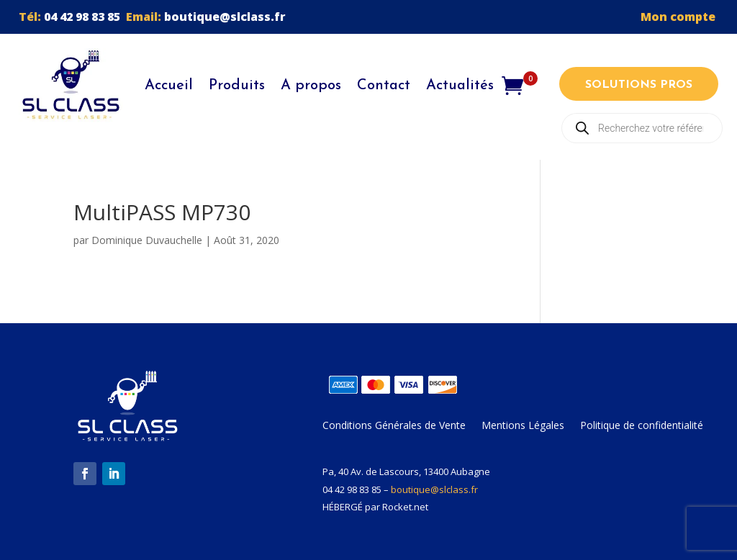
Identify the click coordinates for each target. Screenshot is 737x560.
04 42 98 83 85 (82, 17)
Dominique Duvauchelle (147, 240)
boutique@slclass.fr (225, 17)
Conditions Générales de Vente (394, 426)
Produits (237, 86)
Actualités (460, 86)
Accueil (169, 86)
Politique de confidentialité (642, 426)
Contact (384, 86)
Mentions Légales (523, 426)
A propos (311, 86)
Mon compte (679, 17)
